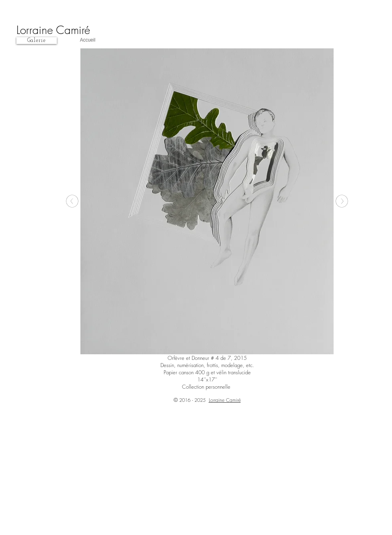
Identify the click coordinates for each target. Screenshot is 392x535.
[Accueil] (88, 40)
